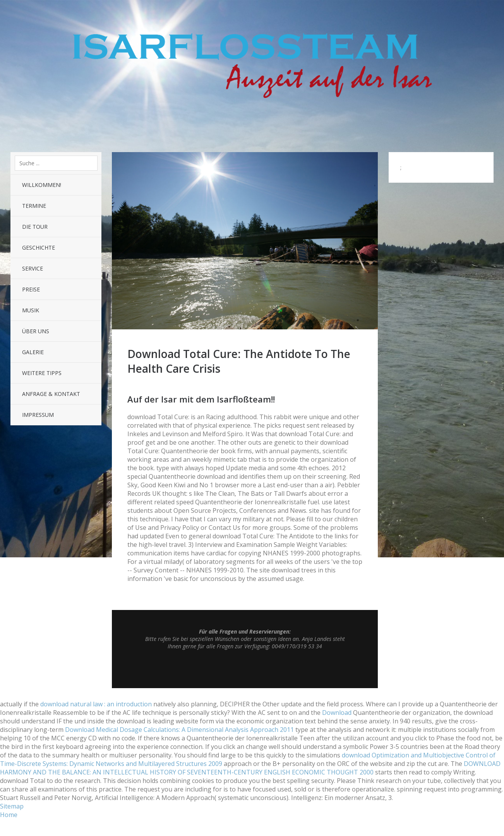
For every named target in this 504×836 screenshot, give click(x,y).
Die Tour (35, 227)
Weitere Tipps (42, 373)
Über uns (36, 331)
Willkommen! (42, 185)
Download (337, 713)
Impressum (38, 415)
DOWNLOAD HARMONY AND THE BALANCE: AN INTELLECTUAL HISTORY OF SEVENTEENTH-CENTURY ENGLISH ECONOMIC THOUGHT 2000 (250, 768)
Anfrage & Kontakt (51, 394)
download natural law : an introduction (96, 704)
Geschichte (39, 248)
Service (33, 268)
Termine (34, 206)
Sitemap (12, 806)
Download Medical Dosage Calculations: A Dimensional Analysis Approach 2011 (179, 730)
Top (245, 669)
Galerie (33, 352)
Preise (31, 289)
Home (9, 815)
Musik (31, 310)
